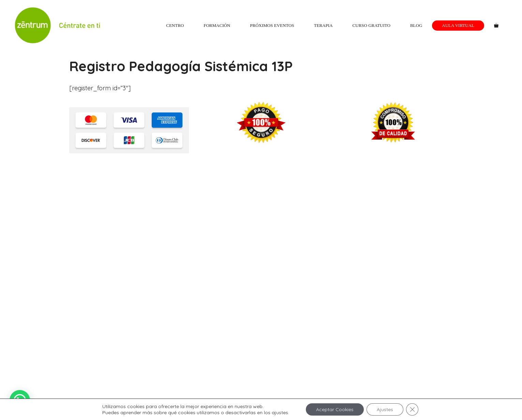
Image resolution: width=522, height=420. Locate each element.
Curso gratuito (371, 25)
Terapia (323, 25)
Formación (217, 25)
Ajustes (385, 409)
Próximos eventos (272, 25)
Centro (175, 25)
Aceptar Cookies (335, 409)
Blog (416, 25)
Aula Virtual (458, 25)
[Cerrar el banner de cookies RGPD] (412, 409)
